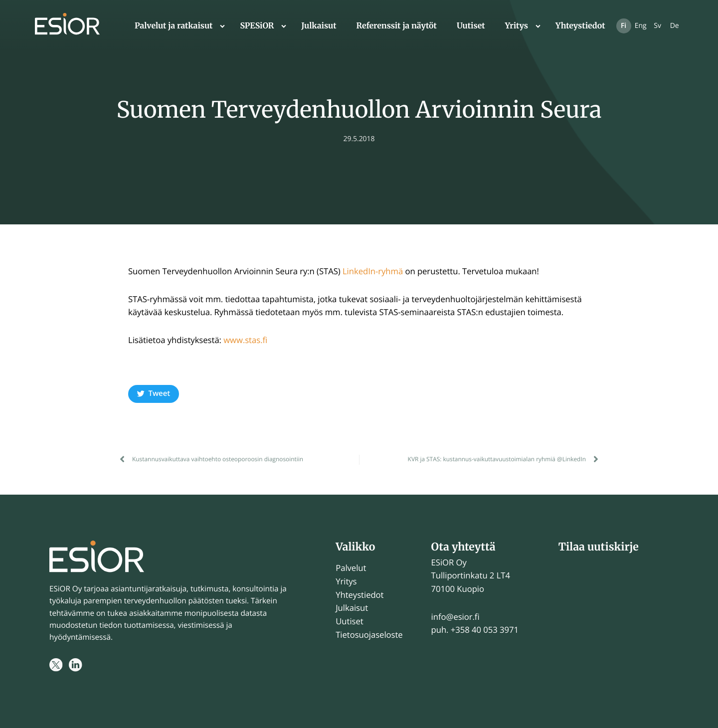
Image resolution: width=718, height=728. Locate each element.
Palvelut (351, 568)
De (675, 26)
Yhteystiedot (580, 26)
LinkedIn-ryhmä (373, 271)
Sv (657, 26)
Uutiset (471, 26)
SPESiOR (257, 26)
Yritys (517, 26)
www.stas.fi (245, 340)
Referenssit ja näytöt (397, 26)
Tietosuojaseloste (369, 635)
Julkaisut (319, 26)
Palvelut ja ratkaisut (174, 26)
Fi (624, 26)
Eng (641, 26)
